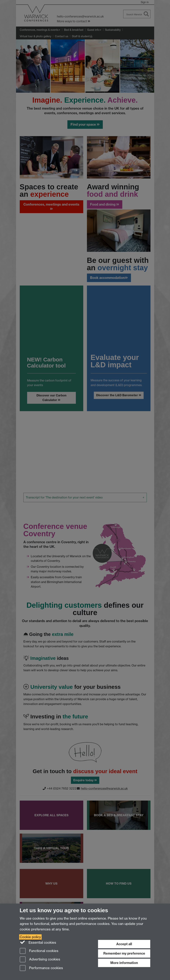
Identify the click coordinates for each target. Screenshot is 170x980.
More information (124, 963)
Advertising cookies (40, 960)
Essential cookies (38, 942)
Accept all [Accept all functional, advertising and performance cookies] (124, 944)
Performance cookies (41, 968)
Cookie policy (30, 937)
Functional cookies (39, 951)
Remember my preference (124, 953)
